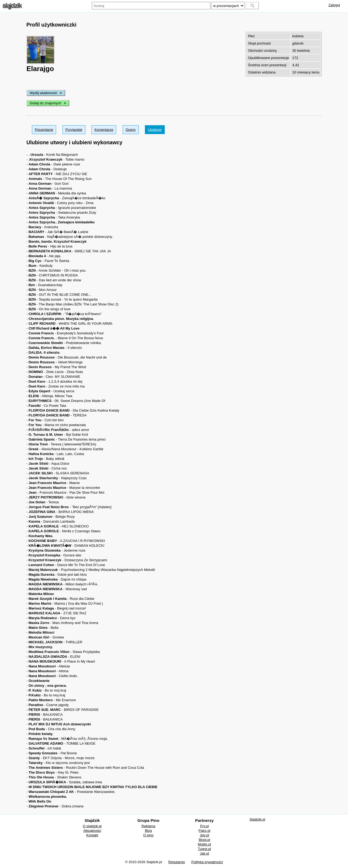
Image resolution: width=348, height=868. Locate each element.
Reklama (148, 826)
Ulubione (155, 130)
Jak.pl (204, 853)
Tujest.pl (205, 849)
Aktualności (92, 831)
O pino (148, 835)
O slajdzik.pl (92, 826)
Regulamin (177, 862)
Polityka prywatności (207, 862)
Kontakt (92, 835)
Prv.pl (204, 826)
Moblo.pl (204, 844)
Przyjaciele (74, 130)
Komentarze (104, 130)
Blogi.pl (205, 840)
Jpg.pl (205, 835)
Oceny (131, 130)
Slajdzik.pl (257, 819)
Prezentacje (44, 130)
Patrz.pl (204, 831)
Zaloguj (334, 5)
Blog (148, 831)
